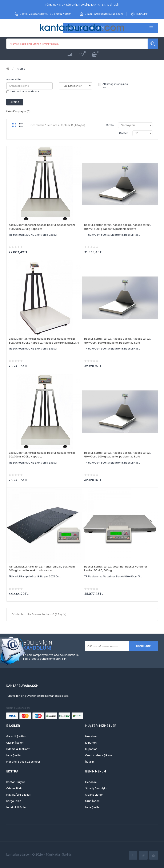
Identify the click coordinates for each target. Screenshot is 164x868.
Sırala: (110, 125)
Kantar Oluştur (16, 782)
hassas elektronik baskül (60, 343)
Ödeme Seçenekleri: (18, 708)
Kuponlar (91, 749)
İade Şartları (14, 755)
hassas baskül (46, 225)
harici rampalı (53, 567)
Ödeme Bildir (14, 788)
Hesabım (143, 14)
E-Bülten (91, 743)
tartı (31, 567)
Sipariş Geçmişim (96, 788)
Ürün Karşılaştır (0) (18, 111)
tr (78, 343)
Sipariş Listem (94, 795)
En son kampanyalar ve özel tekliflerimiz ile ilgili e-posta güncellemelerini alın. (51, 657)
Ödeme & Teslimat (18, 749)
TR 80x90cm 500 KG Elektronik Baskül (33, 349)
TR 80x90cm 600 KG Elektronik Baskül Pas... (112, 463)
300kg (108, 570)
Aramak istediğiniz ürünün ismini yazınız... (153, 44)
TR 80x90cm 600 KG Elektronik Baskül (33, 463)
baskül (13, 225)
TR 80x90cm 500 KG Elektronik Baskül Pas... (112, 349)
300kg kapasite (32, 229)
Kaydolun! (143, 646)
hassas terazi (66, 225)
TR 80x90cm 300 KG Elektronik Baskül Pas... (112, 235)
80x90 (88, 229)
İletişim (90, 762)
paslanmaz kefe (126, 229)
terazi (32, 225)
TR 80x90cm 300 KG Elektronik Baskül (33, 235)
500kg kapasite (32, 343)
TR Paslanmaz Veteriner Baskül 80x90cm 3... (113, 576)
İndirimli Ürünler (17, 807)
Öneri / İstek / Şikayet (99, 755)
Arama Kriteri (14, 79)
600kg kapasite (32, 457)
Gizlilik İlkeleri (15, 743)
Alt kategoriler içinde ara (113, 86)
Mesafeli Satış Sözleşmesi (23, 762)
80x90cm (15, 229)
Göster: (124, 133)
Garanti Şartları (16, 736)
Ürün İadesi (93, 801)
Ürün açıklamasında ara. (23, 92)
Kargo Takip (14, 801)
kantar (23, 225)
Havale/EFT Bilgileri (19, 795)
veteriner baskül (123, 567)
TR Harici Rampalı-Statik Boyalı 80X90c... (35, 576)
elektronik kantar (41, 570)
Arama (21, 69)
